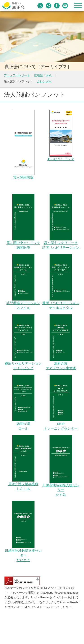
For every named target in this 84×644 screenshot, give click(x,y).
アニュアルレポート (17, 75)
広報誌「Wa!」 (44, 75)
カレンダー (44, 81)
